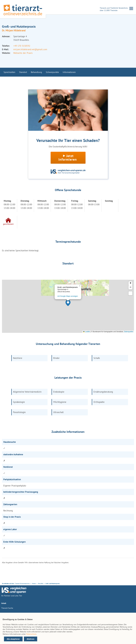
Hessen (34, 584)
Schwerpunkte (52, 72)
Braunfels (41, 584)
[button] (68, 303)
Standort (23, 72)
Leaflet (86, 332)
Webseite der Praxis (23, 53)
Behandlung (36, 72)
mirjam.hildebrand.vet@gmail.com (30, 49)
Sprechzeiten (9, 72)
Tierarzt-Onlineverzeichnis (22, 584)
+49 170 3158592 (22, 46)
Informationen (69, 72)
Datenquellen (129, 332)
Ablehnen (31, 639)
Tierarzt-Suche (7, 608)
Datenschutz (31, 634)
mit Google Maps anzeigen (68, 296)
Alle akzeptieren (13, 639)
